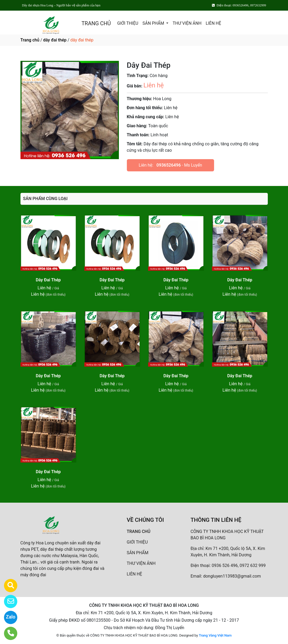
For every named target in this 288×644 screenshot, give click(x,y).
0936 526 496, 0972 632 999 (239, 565)
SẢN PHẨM (154, 23)
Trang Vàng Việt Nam (215, 635)
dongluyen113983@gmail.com (232, 576)
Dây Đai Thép (48, 280)
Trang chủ (30, 40)
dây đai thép (55, 40)
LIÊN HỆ (214, 23)
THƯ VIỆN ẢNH (187, 23)
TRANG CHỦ (96, 23)
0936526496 (168, 165)
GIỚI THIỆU (128, 23)
